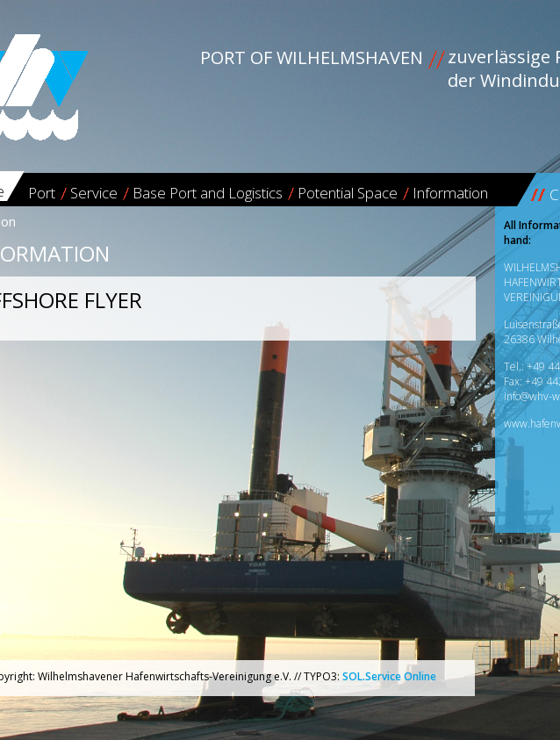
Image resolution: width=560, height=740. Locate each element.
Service (94, 193)
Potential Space (348, 193)
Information (450, 193)
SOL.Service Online (389, 676)
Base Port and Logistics (208, 193)
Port (42, 193)
